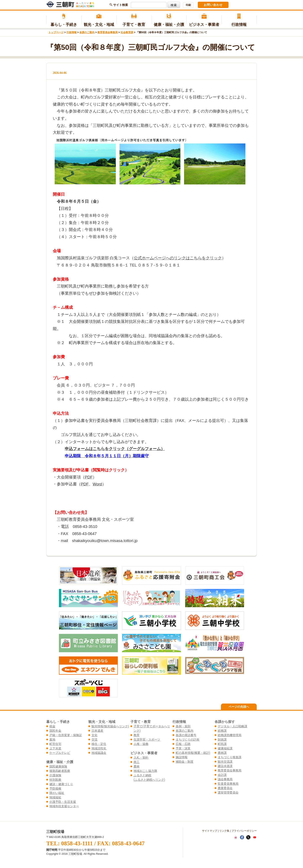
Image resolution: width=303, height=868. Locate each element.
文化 (94, 735)
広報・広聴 (183, 744)
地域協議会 (99, 753)
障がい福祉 (57, 793)
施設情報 (182, 757)
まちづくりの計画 (187, 739)
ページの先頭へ (239, 707)
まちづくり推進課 (230, 757)
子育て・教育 (134, 20)
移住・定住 (99, 744)
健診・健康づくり (61, 784)
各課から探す (225, 722)
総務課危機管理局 (230, 735)
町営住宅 (55, 744)
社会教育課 (127, 32)
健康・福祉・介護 (169, 20)
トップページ (56, 32)
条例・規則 (183, 726)
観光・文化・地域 (99, 20)
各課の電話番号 (186, 735)
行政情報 (239, 20)
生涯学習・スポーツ (147, 739)
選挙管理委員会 (228, 792)
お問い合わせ (213, 5)
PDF (89, 477)
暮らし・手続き (64, 20)
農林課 (222, 753)
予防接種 (55, 788)
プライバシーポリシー (244, 831)
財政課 (222, 739)
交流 (94, 739)
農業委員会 (225, 788)
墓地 (52, 739)
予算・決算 (183, 748)
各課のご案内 (87, 32)
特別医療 (55, 780)
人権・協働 (141, 744)
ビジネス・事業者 (204, 20)
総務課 (222, 731)
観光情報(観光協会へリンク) (110, 726)
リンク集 (224, 831)
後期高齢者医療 (60, 771)
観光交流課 (225, 762)
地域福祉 (55, 797)
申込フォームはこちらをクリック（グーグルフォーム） (115, 449)
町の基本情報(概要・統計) (193, 753)
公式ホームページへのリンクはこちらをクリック (178, 258)
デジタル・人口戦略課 (233, 726)
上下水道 (55, 748)
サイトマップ (210, 831)
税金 (52, 726)
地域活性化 (99, 748)
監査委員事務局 (228, 784)
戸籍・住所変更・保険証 (66, 735)
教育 (137, 735)
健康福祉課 (225, 748)
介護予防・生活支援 (63, 802)
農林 (137, 766)
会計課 (222, 775)
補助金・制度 (185, 762)
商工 (137, 762)
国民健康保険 (58, 766)
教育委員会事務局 (108, 32)
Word (97, 484)
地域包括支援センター (64, 806)
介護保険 (55, 775)
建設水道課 (225, 766)
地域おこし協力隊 (145, 771)
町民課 (222, 744)
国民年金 (55, 731)
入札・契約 (141, 758)
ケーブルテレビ (60, 753)
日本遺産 (97, 731)
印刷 (188, 5)
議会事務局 (225, 779)
